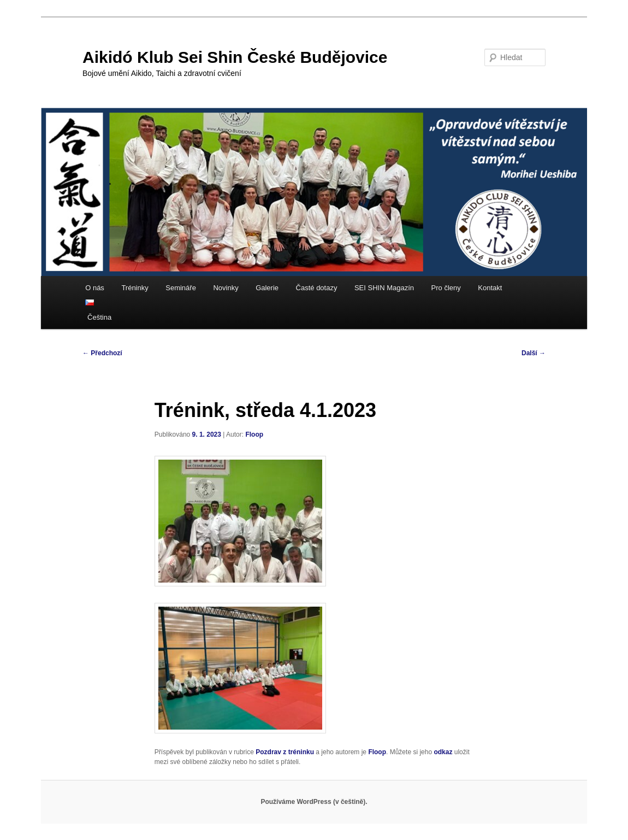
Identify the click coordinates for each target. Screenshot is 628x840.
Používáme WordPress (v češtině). (314, 802)
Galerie (267, 288)
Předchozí (102, 353)
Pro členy (446, 288)
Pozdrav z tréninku (285, 752)
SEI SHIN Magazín (384, 288)
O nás (95, 288)
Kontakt (490, 288)
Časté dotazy (317, 288)
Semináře (181, 288)
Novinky (226, 288)
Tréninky (135, 288)
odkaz (443, 752)
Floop (254, 434)
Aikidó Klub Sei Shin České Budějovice (235, 57)
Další (534, 353)
